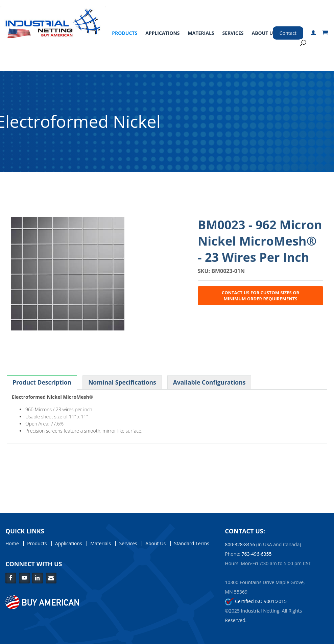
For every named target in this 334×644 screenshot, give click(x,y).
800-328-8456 (240, 544)
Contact (288, 33)
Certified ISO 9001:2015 (256, 601)
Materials (201, 33)
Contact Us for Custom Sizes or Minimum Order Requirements (260, 296)
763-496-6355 (257, 554)
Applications (162, 33)
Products (125, 33)
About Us (264, 33)
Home (12, 544)
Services (233, 33)
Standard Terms (192, 544)
